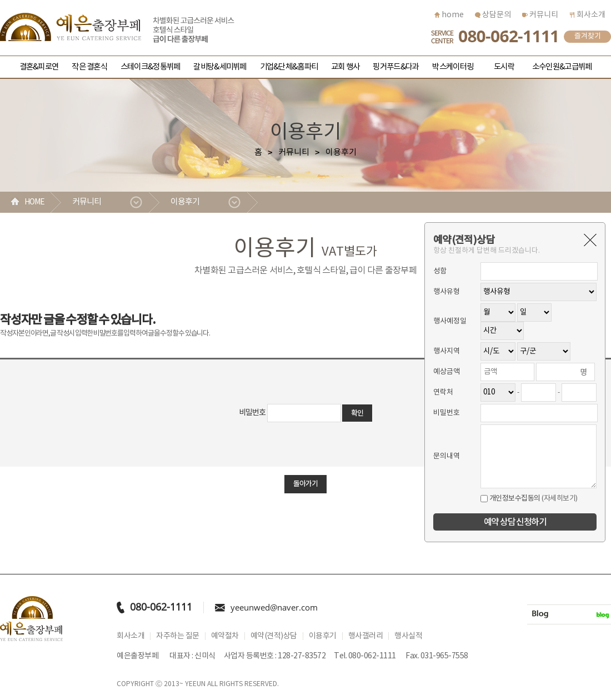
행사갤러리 (366, 636)
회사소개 (587, 15)
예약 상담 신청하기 (515, 522)
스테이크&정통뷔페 (150, 67)
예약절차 (225, 636)
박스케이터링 (453, 67)
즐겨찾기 (588, 36)
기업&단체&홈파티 (289, 67)
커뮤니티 (540, 15)
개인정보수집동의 (510, 499)
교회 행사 (345, 67)
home (449, 15)
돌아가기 (305, 484)
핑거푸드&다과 (396, 67)
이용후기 (185, 202)
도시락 (504, 67)
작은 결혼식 (89, 67)
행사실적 (408, 636)
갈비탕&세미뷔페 (220, 67)
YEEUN (195, 684)
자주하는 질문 (178, 636)
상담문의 (493, 15)
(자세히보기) (560, 499)
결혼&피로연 (39, 67)
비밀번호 (252, 413)
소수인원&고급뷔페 (562, 67)
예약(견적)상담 (274, 636)
